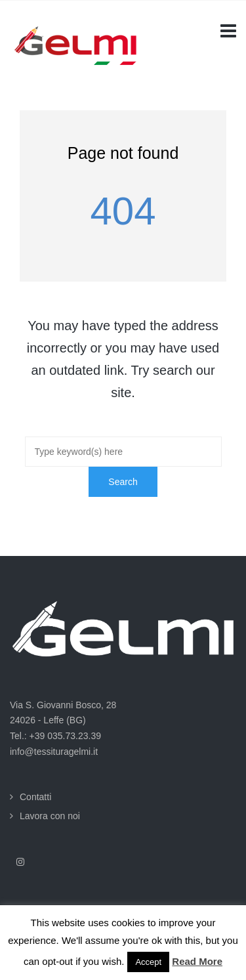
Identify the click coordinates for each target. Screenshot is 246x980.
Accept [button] (148, 962)
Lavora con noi (50, 816)
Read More (197, 961)
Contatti (35, 797)
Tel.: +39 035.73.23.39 (55, 736)
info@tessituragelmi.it (54, 752)
